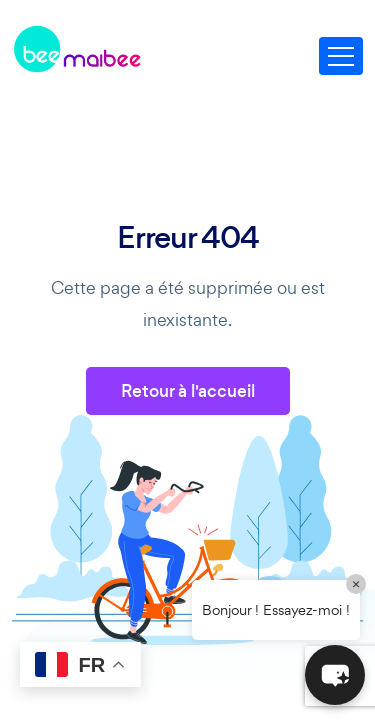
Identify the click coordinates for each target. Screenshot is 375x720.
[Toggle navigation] (341, 56)
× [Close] (356, 583)
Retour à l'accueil (188, 391)
